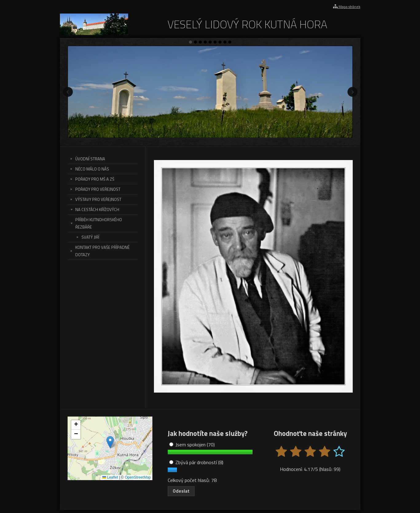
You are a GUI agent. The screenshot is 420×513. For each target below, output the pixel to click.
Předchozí (68, 92)
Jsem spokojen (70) (192, 444)
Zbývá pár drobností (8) (196, 462)
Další (352, 92)
